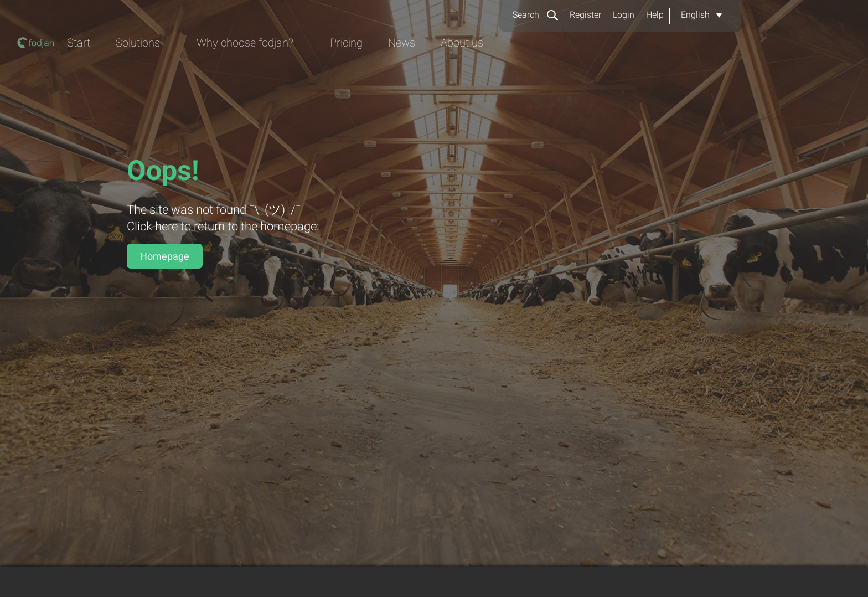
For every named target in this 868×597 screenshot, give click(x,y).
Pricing (583, 70)
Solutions (365, 70)
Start (303, 70)
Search (535, 15)
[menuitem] (701, 15)
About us (703, 70)
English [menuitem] (695, 15)
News (640, 70)
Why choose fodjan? (476, 70)
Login (624, 15)
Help (655, 15)
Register (585, 15)
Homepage (165, 256)
